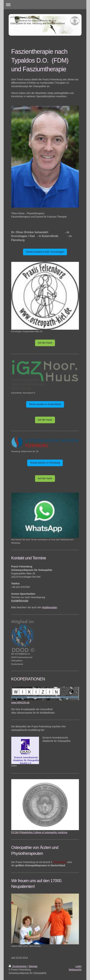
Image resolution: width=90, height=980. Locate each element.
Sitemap (33, 966)
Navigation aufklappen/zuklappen (45, 5)
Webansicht (75, 970)
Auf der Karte (45, 343)
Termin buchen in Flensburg (45, 463)
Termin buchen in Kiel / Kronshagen (45, 252)
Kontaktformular (20, 601)
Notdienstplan (50, 607)
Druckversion (18, 966)
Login (78, 966)
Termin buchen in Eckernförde (45, 404)
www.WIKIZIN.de (20, 702)
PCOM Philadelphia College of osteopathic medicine (39, 832)
